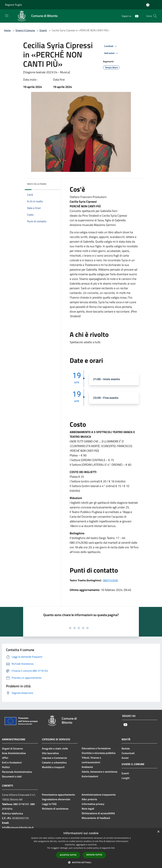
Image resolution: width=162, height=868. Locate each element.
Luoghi (126, 778)
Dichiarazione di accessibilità (98, 813)
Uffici (5, 758)
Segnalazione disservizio (56, 799)
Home (7, 30)
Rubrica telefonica (12, 813)
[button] (81, 862)
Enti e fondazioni (12, 762)
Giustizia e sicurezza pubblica (99, 753)
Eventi (43, 30)
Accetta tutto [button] (68, 855)
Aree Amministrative (14, 753)
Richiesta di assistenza (55, 809)
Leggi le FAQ (49, 804)
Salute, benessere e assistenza (99, 772)
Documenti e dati (12, 776)
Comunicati (128, 753)
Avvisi (125, 758)
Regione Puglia (13, 5)
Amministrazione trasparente (99, 795)
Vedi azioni (112, 53)
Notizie (126, 748)
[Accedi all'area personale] (148, 5)
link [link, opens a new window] (113, 848)
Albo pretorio (89, 799)
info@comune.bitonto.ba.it (18, 827)
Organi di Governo (12, 748)
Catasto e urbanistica (54, 762)
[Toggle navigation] (7, 16)
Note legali (88, 809)
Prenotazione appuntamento (58, 795)
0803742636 (110, 580)
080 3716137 (21, 804)
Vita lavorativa (50, 753)
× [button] (158, 832)
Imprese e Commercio (54, 758)
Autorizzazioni (90, 776)
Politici (6, 767)
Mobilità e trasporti (53, 767)
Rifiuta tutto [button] (94, 855)
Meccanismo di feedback (96, 818)
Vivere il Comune (25, 30)
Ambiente (87, 767)
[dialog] (81, 848)
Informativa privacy (93, 804)
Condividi (111, 46)
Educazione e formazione (96, 748)
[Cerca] (155, 16)
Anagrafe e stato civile (55, 748)
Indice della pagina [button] (37, 184)
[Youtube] (135, 16)
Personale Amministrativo (17, 772)
